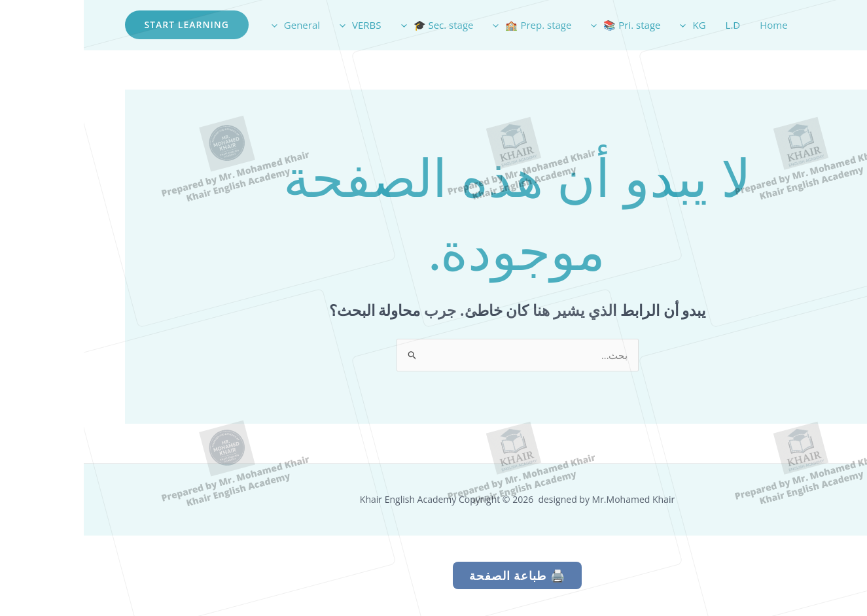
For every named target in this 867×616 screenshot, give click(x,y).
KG (609, 25)
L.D (649, 25)
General (212, 25)
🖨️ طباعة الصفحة (433, 576)
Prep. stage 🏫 (448, 25)
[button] (103, 25)
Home (690, 25)
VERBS (276, 25)
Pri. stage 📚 (542, 25)
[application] (602, 25)
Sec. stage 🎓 (354, 25)
